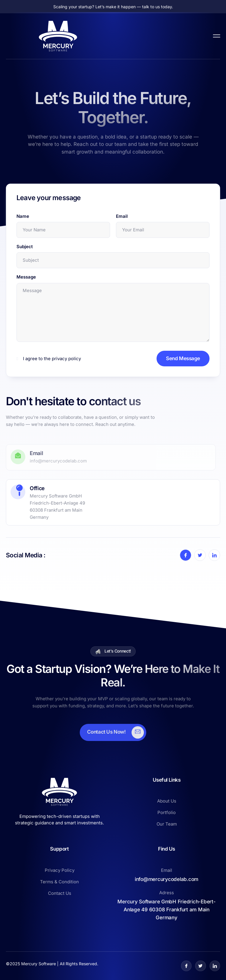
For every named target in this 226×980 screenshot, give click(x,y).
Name (23, 216)
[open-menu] (217, 36)
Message (26, 277)
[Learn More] (113, 732)
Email (122, 216)
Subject (25, 247)
